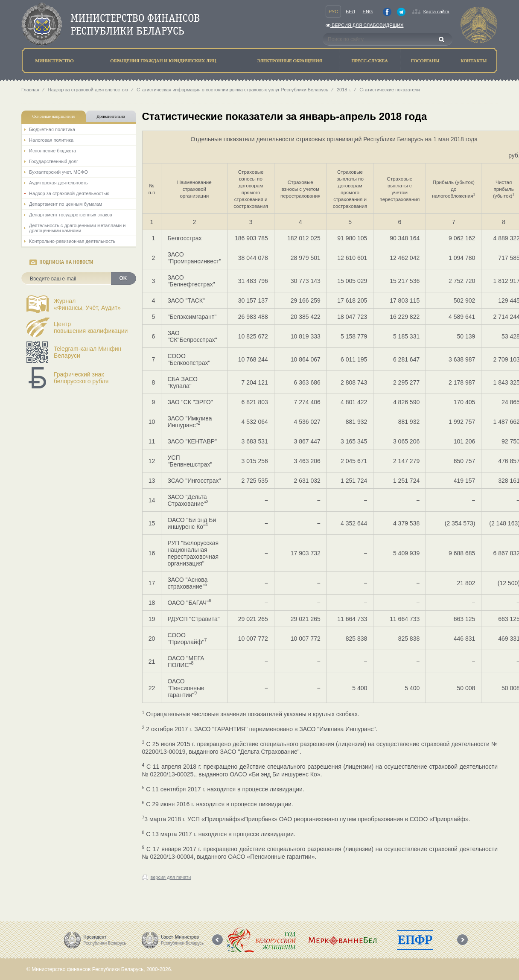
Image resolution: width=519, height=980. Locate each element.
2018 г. (344, 90)
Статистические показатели (389, 90)
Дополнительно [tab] (111, 116)
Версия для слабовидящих (364, 25)
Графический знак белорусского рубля (81, 378)
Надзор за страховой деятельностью (88, 90)
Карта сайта (436, 12)
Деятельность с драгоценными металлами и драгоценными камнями (77, 228)
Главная (30, 90)
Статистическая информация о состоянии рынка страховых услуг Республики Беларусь (232, 90)
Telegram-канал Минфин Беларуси (87, 352)
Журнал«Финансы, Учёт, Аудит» (87, 304)
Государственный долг (54, 161)
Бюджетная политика (52, 129)
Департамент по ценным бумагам (66, 204)
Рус (333, 12)
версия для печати (171, 877)
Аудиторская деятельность (58, 183)
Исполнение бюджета (52, 151)
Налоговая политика (51, 140)
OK (123, 278)
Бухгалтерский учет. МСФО (58, 172)
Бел (350, 12)
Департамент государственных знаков (71, 215)
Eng (368, 12)
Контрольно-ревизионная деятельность (72, 241)
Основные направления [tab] (54, 116)
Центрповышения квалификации (91, 327)
